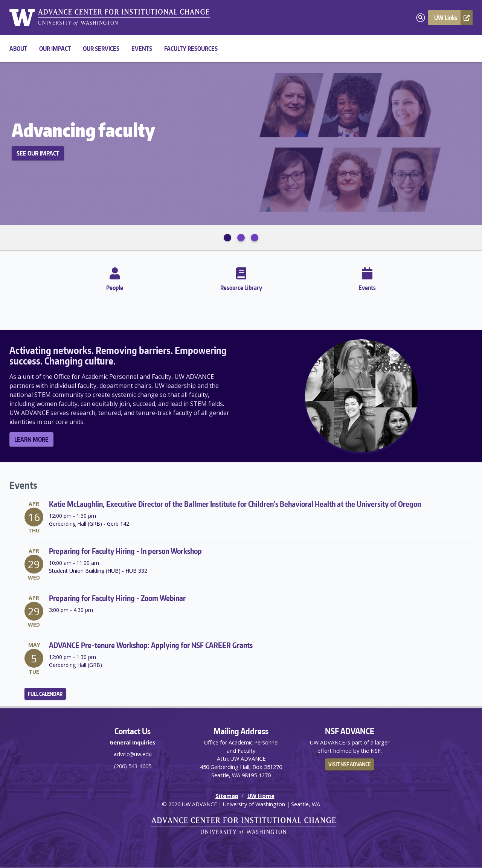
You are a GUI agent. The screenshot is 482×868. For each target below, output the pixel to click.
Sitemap (227, 796)
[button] (450, 18)
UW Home (261, 796)
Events (142, 49)
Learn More (31, 439)
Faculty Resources (191, 49)
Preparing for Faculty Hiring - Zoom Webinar (117, 598)
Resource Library (241, 278)
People (115, 278)
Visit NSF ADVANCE (349, 764)
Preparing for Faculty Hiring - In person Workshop (125, 551)
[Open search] (421, 18)
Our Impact (55, 49)
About (18, 49)
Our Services (101, 49)
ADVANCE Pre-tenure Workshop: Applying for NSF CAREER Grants (151, 645)
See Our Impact (38, 153)
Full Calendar (45, 694)
